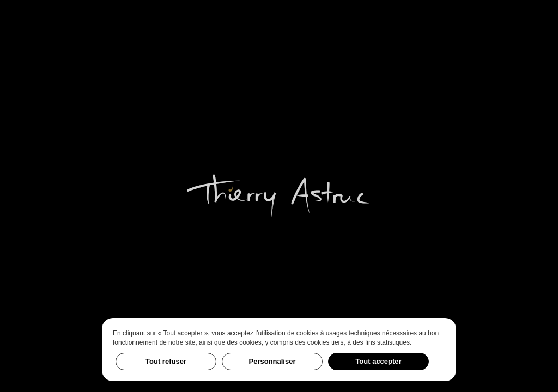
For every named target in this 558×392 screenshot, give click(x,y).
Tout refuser (166, 361)
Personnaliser (272, 361)
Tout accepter (378, 361)
